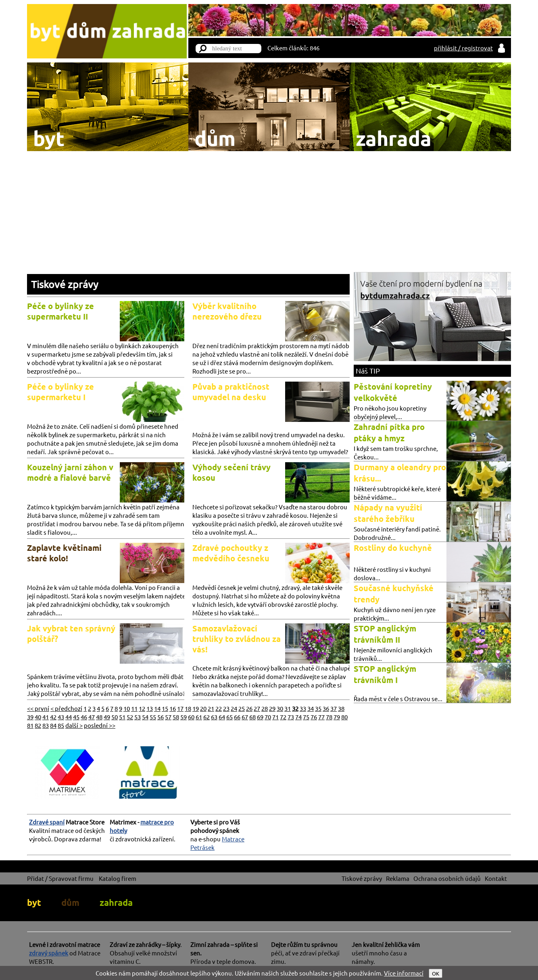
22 (219, 708)
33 (303, 708)
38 (341, 708)
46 (84, 717)
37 (334, 708)
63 (214, 717)
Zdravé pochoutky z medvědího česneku (231, 553)
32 (295, 708)
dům (70, 902)
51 (122, 717)
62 (206, 717)
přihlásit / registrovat (463, 48)
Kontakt (496, 878)
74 (298, 717)
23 (226, 708)
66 (237, 717)
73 (291, 717)
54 (145, 717)
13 (150, 708)
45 (76, 717)
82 (38, 725)
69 (260, 717)
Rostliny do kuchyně (393, 548)
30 (280, 708)
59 (184, 717)
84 (53, 725)
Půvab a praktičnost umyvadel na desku (231, 392)
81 (30, 725)
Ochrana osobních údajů (447, 878)
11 (134, 708)
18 (188, 708)
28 (265, 708)
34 (311, 708)
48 (99, 717)
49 (107, 717)
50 (115, 717)
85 (61, 725)
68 (252, 717)
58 (176, 717)
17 (180, 708)
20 (203, 708)
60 (191, 717)
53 (138, 717)
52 (130, 717)
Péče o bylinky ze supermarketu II (60, 311)
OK (436, 973)
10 (127, 708)
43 (61, 717)
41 (46, 717)
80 (344, 717)
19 (196, 708)
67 (245, 717)
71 (275, 717)
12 (142, 708)
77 (321, 717)
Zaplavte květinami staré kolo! (64, 553)
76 (314, 717)
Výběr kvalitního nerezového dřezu (227, 311)
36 (326, 708)
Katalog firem (118, 878)
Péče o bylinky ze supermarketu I (60, 392)
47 (92, 717)
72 (283, 717)
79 (337, 717)
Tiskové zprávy (65, 284)
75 (306, 717)
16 (173, 708)
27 (257, 708)
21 (211, 708)
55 (153, 717)
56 (161, 717)
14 (157, 708)
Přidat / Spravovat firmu (60, 878)
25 (242, 708)
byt (34, 902)
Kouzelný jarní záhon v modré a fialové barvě (70, 472)
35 (318, 708)
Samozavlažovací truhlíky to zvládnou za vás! (237, 639)
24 (234, 708)
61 (199, 717)
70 (268, 717)
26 (249, 708)
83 (46, 725)
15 (165, 708)
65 (229, 717)
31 (288, 708)
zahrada (116, 902)
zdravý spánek (49, 953)
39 (30, 717)
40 (38, 717)
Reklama (398, 878)
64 (222, 717)
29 (272, 708)
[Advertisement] (269, 212)
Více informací (404, 973)
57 (168, 717)
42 (53, 717)
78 (329, 717)
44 (69, 717)
